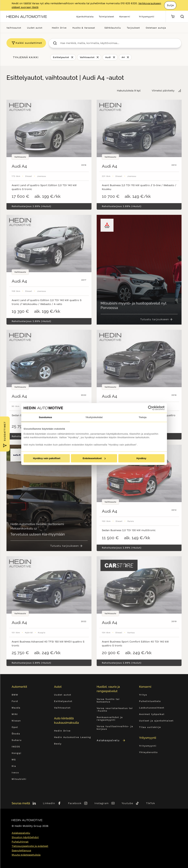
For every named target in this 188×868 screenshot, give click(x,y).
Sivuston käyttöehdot (25, 837)
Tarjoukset (133, 28)
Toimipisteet (106, 17)
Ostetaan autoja (156, 28)
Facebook (75, 803)
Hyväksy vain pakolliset (47, 458)
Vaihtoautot (14, 28)
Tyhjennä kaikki (26, 57)
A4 (123, 57)
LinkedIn (49, 803)
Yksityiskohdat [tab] (94, 417)
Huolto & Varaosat (84, 28)
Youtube (127, 803)
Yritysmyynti (147, 17)
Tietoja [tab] (142, 417)
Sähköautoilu (113, 28)
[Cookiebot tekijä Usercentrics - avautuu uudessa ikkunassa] (150, 408)
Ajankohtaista (85, 17)
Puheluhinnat (20, 842)
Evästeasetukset (94, 458)
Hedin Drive (59, 28)
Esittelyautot (61, 57)
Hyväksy (141, 458)
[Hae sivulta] (182, 17)
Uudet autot (35, 28)
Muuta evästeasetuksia (26, 855)
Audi (108, 57)
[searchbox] (119, 43)
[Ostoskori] (173, 17)
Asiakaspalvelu (111, 740)
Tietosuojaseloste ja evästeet (30, 846)
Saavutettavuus (21, 850)
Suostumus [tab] (46, 417)
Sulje (170, 5)
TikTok (151, 803)
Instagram (102, 803)
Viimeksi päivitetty (163, 91)
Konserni (125, 17)
